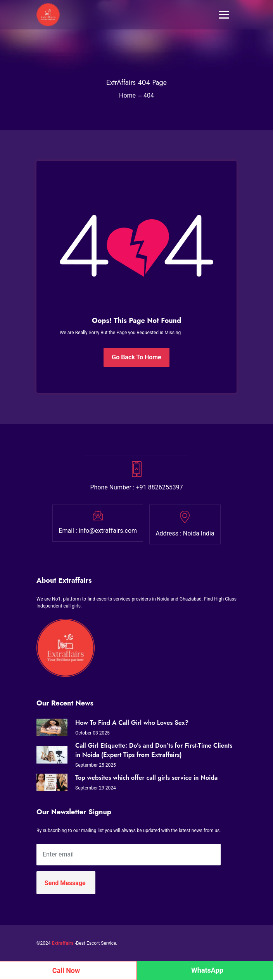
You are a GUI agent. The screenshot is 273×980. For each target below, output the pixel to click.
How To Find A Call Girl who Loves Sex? (132, 723)
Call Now (66, 971)
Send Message (65, 883)
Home (127, 95)
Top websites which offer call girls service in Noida (146, 778)
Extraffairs (62, 943)
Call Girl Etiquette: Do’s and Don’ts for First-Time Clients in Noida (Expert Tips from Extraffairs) (154, 750)
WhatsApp (207, 970)
